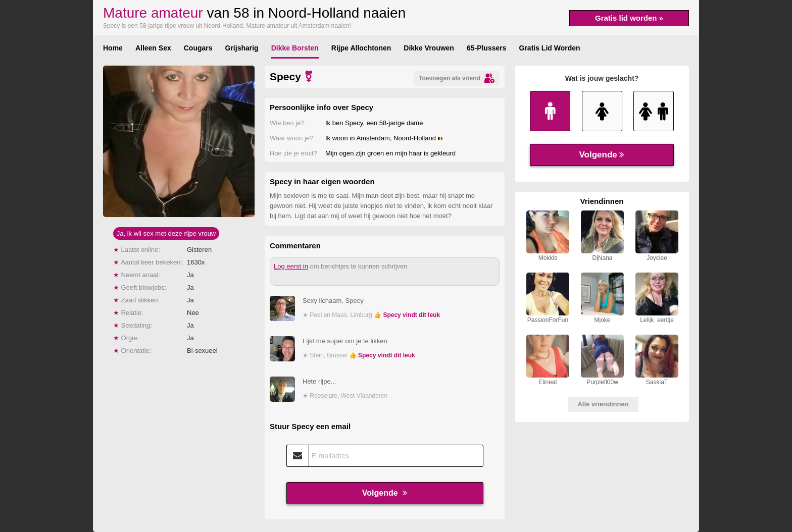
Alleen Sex (153, 48)
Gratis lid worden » (629, 18)
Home (113, 48)
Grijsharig (242, 48)
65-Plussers (487, 48)
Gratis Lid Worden (550, 48)
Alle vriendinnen (603, 404)
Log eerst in (291, 266)
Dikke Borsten (295, 48)
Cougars (198, 48)
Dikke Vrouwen (429, 48)
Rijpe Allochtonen (361, 48)
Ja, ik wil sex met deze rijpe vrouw (166, 233)
